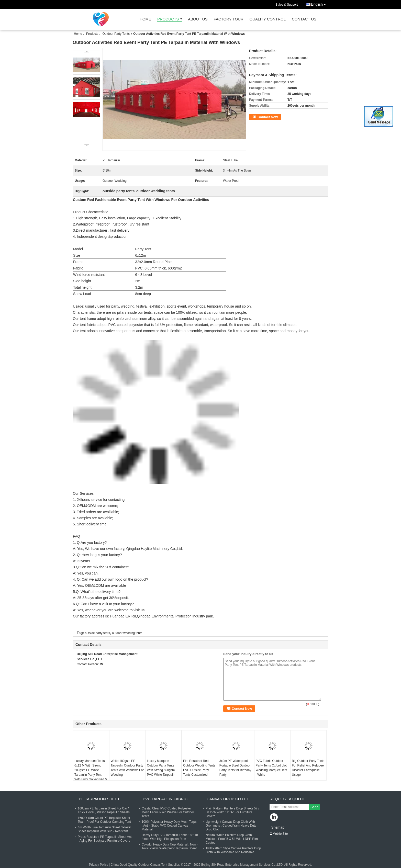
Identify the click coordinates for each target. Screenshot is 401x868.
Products (168, 19)
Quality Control (268, 19)
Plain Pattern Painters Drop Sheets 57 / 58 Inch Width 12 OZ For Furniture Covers (232, 812)
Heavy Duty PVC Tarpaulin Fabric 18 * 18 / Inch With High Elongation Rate (170, 837)
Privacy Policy (99, 865)
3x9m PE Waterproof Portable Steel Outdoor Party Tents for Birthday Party (235, 768)
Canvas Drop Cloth (227, 799)
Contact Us (304, 19)
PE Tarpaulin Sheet (99, 799)
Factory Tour (228, 19)
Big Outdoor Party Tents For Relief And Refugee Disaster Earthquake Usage (308, 768)
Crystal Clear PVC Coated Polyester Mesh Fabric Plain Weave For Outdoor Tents (168, 812)
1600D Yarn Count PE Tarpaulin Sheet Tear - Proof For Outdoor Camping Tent (104, 820)
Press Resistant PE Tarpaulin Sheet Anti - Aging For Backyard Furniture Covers (105, 839)
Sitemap (278, 827)
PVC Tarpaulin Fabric (165, 799)
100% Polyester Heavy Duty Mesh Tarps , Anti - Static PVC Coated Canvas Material (169, 826)
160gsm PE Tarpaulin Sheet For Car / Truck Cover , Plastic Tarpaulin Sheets (104, 810)
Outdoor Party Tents (116, 34)
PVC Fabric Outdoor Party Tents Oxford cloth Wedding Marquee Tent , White (272, 768)
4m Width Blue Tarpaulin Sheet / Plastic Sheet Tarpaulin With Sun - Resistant (105, 829)
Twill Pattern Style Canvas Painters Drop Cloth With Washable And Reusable (233, 850)
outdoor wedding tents (127, 633)
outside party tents (97, 633)
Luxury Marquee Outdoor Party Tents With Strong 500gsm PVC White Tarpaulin (161, 768)
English (320, 3)
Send (314, 807)
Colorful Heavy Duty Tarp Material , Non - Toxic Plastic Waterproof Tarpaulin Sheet (170, 846)
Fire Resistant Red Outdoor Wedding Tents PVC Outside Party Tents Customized (199, 768)
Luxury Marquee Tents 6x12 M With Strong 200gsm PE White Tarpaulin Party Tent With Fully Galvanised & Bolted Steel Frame (91, 772)
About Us (198, 19)
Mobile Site (279, 834)
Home (145, 19)
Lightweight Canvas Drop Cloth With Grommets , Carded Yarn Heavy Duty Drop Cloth (231, 826)
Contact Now (268, 117)
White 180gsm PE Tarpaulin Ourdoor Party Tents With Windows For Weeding (127, 768)
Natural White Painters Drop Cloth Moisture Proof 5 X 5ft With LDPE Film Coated (232, 839)
